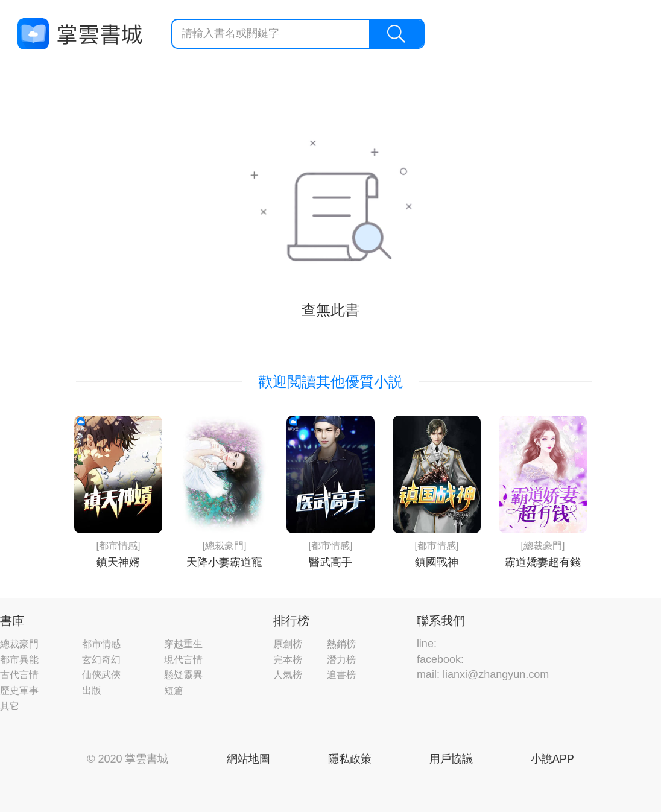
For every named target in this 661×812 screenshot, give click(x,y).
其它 (10, 706)
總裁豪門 (19, 644)
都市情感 (101, 644)
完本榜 (288, 660)
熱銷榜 (341, 644)
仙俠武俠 (101, 675)
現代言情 (183, 660)
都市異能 (19, 660)
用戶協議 (451, 759)
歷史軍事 (19, 690)
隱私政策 (350, 759)
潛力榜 (341, 660)
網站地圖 (248, 759)
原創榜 (288, 644)
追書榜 (341, 675)
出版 (92, 690)
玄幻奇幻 (101, 660)
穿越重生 (183, 644)
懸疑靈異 (183, 675)
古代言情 (19, 675)
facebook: (440, 659)
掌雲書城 (80, 34)
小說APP (552, 759)
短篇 (174, 690)
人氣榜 (288, 675)
